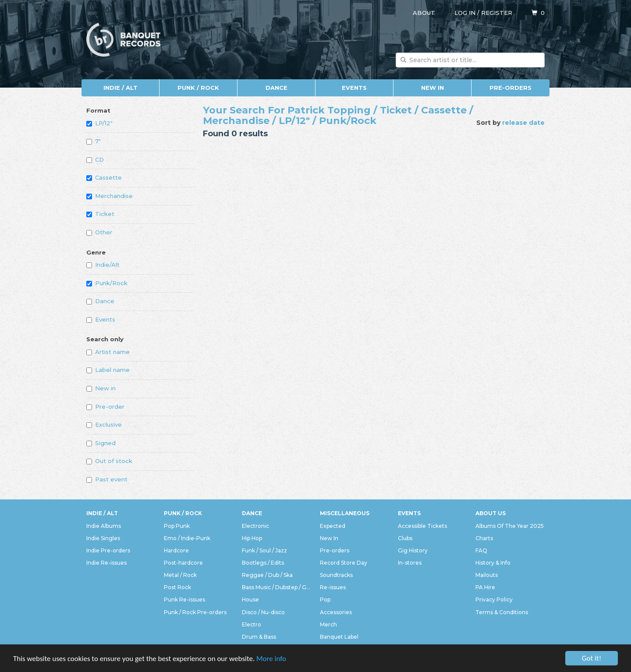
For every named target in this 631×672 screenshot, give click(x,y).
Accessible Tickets (422, 526)
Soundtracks (336, 575)
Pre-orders (510, 88)
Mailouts (487, 575)
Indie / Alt (121, 88)
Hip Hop (252, 538)
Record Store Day (344, 563)
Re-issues (333, 587)
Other (99, 232)
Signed (101, 443)
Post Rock (177, 587)
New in (101, 388)
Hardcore (176, 550)
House (250, 599)
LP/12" (99, 123)
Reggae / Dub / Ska (267, 575)
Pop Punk (177, 526)
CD (95, 159)
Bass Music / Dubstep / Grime (277, 587)
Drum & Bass (259, 637)
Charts (484, 538)
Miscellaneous (345, 513)
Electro (252, 624)
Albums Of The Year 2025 (510, 526)
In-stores (410, 563)
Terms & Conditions (502, 612)
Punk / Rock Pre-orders (195, 612)
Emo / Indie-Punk (187, 538)
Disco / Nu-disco (263, 612)
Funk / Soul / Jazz (264, 550)
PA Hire (485, 587)
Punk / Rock (198, 88)
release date (523, 123)
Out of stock (109, 461)
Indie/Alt (103, 265)
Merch (328, 624)
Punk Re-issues (184, 599)
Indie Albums (104, 526)
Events (354, 88)
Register (497, 13)
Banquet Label (339, 637)
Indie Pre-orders (108, 550)
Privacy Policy (494, 599)
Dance (277, 88)
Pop (325, 599)
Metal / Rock (180, 575)
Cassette (104, 177)
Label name (108, 370)
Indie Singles (103, 538)
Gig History (413, 550)
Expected (333, 526)
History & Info (493, 563)
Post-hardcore (183, 563)
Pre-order (105, 407)
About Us (491, 513)
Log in (465, 13)
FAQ (481, 550)
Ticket (100, 214)
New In (432, 88)
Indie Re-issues (106, 563)
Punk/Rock (107, 283)
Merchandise (110, 196)
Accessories (336, 612)
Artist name (108, 352)
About (424, 13)
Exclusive (104, 424)
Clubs (405, 538)
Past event (107, 479)
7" (94, 141)
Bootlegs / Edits (263, 563)
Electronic (255, 526)
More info (271, 659)
